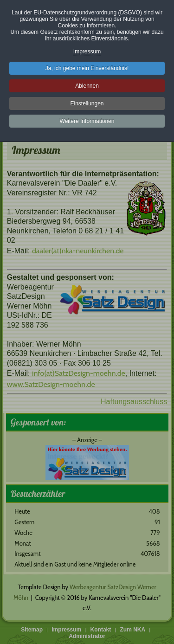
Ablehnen (87, 86)
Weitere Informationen (87, 121)
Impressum (87, 52)
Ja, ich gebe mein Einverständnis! (87, 68)
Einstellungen (87, 103)
